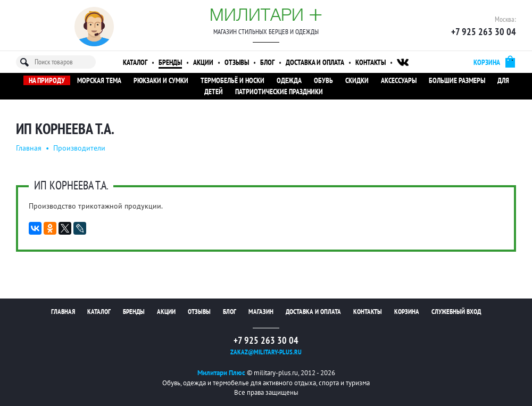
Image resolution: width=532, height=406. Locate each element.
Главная (29, 148)
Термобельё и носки (232, 80)
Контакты (371, 62)
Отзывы (237, 62)
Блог (267, 62)
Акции (203, 62)
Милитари (266, 14)
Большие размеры (457, 80)
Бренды (170, 62)
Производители (79, 148)
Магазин (261, 312)
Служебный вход (456, 312)
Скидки (357, 80)
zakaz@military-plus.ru (266, 352)
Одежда (289, 80)
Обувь (323, 80)
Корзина (407, 312)
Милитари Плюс (221, 373)
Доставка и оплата (315, 62)
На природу (47, 80)
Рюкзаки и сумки (161, 80)
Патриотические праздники (279, 92)
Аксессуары (399, 80)
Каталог (135, 62)
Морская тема (99, 80)
